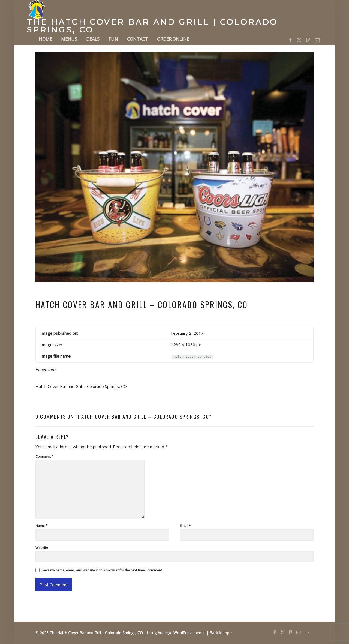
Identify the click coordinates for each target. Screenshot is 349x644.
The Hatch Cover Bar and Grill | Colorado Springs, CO (152, 26)
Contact (138, 39)
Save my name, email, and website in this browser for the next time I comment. (103, 570)
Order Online (173, 39)
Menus (69, 39)
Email (185, 526)
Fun (113, 39)
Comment (44, 456)
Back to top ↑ (221, 633)
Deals (93, 39)
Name (41, 526)
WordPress (183, 633)
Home (45, 39)
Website (42, 548)
